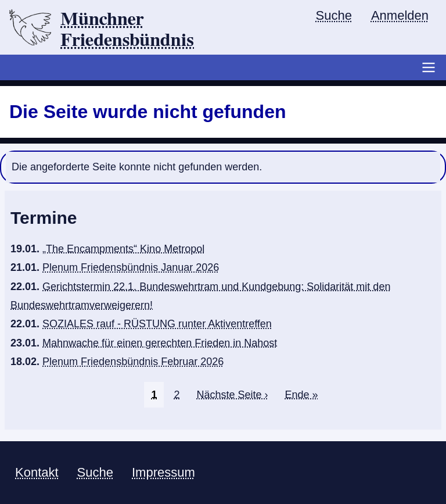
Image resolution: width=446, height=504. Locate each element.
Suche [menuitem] (334, 15)
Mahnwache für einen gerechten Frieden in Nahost (160, 343)
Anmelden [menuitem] (400, 15)
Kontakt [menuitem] (37, 472)
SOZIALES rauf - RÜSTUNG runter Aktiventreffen (157, 324)
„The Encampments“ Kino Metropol (123, 249)
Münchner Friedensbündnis (127, 30)
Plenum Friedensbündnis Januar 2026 (131, 267)
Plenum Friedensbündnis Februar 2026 (133, 362)
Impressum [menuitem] (163, 472)
